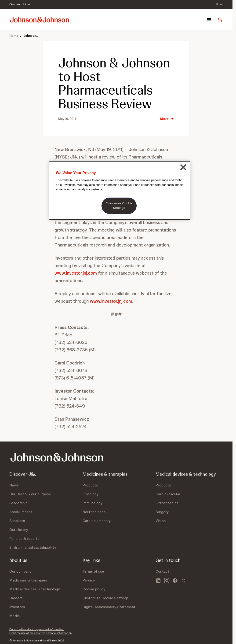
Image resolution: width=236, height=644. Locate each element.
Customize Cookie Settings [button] (106, 598)
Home (14, 36)
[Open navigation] (209, 20)
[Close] (183, 167)
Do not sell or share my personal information (37, 629)
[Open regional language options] (219, 5)
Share (167, 119)
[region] (120, 190)
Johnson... (31, 36)
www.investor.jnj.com (76, 273)
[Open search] (220, 20)
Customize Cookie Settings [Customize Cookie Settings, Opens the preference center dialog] (119, 205)
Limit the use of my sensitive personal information (40, 633)
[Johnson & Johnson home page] (40, 20)
